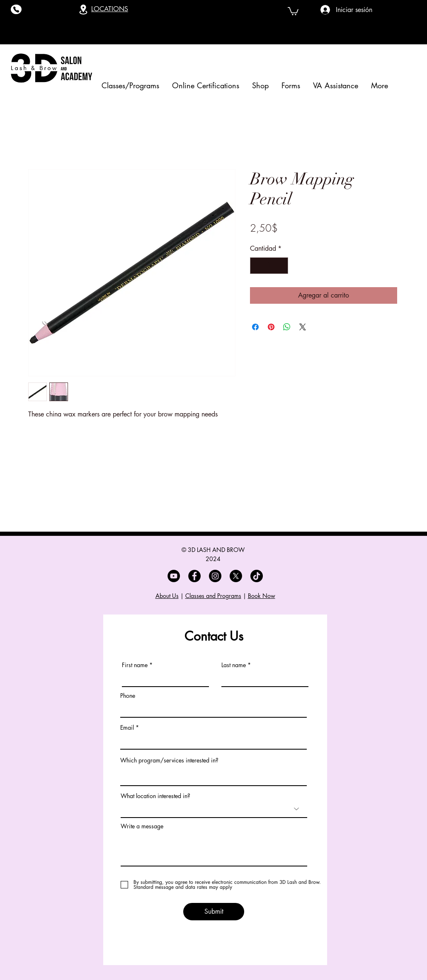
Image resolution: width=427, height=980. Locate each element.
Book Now (262, 596)
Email (127, 728)
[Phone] (16, 9)
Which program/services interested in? (169, 760)
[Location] (83, 9)
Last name (234, 665)
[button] (293, 11)
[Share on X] (303, 327)
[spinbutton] (269, 266)
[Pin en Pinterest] (271, 327)
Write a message (142, 826)
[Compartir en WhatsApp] (287, 327)
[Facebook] (194, 576)
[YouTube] (174, 576)
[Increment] (281, 266)
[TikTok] (257, 576)
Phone (128, 696)
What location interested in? (155, 796)
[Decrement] (257, 266)
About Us (167, 596)
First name (135, 665)
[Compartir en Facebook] (255, 327)
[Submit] (214, 912)
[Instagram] (215, 576)
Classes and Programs (213, 596)
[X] (236, 576)
